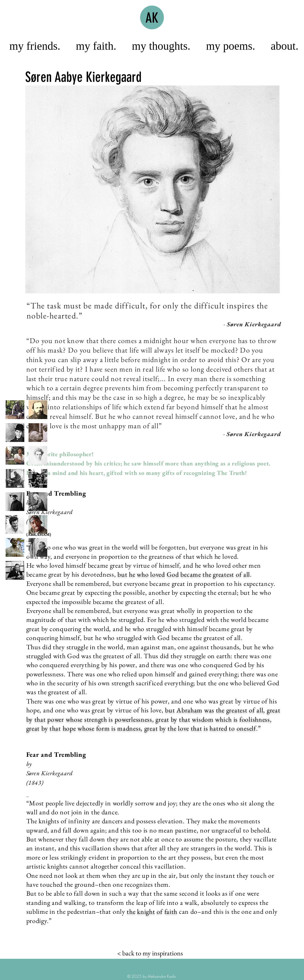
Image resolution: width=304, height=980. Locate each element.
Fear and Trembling (57, 493)
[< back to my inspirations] (150, 953)
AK (152, 18)
